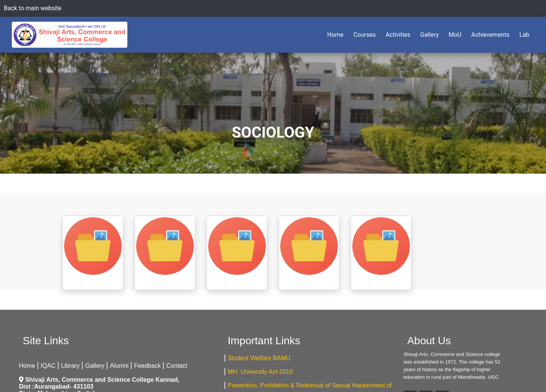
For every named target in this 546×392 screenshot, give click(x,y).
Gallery (429, 35)
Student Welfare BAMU (259, 358)
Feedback (147, 366)
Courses (365, 35)
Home (337, 34)
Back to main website (33, 8)
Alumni (119, 366)
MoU (455, 35)
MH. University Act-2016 (260, 372)
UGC (493, 377)
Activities (398, 35)
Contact (177, 366)
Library (70, 366)
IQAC (48, 366)
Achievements (490, 35)
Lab (524, 35)
